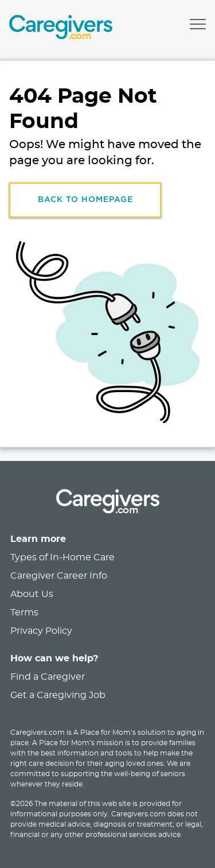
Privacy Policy (41, 631)
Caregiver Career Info (59, 576)
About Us (32, 594)
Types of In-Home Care (62, 557)
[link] (61, 29)
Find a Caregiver (48, 677)
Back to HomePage (85, 200)
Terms (24, 613)
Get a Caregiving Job (58, 695)
